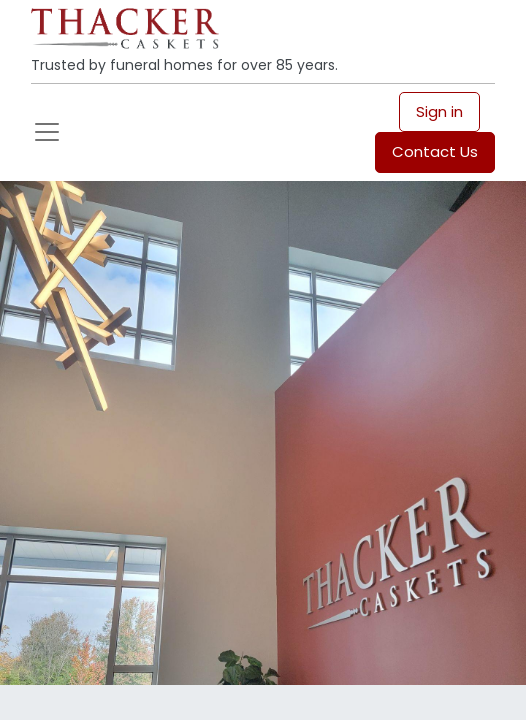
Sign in (439, 111)
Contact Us (435, 151)
